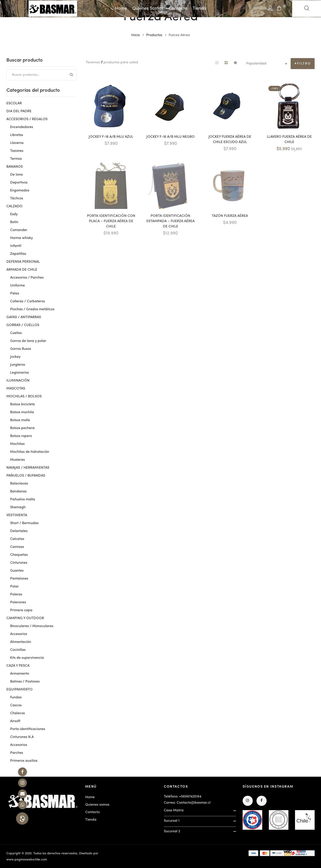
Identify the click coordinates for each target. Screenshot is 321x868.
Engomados (20, 191)
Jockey (15, 357)
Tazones (17, 151)
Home (121, 9)
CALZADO (14, 206)
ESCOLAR (14, 103)
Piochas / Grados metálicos (32, 309)
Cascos (16, 705)
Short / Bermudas (24, 523)
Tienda (199, 9)
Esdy (14, 214)
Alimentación (21, 642)
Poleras (16, 595)
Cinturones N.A (22, 737)
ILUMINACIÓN (18, 381)
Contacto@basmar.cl (194, 805)
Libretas (17, 135)
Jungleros (18, 365)
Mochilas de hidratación (30, 452)
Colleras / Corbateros (28, 301)
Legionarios (19, 373)
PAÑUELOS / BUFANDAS (26, 476)
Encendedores (22, 127)
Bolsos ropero (21, 436)
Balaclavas (19, 484)
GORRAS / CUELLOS (23, 325)
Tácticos (17, 198)
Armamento (20, 674)
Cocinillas (18, 650)
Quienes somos (148, 9)
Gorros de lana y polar (28, 341)
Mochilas (17, 444)
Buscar (71, 75)
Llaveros (17, 143)
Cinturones (19, 563)
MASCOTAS (16, 389)
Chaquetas (19, 555)
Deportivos (19, 183)
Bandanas (18, 492)
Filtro (304, 64)
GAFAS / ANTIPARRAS (24, 317)
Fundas (16, 697)
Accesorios (19, 634)
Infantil (16, 246)
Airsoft (15, 721)
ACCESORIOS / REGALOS (27, 119)
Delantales (19, 531)
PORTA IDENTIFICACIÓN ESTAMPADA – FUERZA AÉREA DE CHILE (171, 224)
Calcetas (17, 539)
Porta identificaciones (28, 729)
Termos (16, 159)
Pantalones (19, 579)
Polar (14, 587)
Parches (17, 753)
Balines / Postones (25, 682)
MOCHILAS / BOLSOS (24, 396)
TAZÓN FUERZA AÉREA (230, 218)
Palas (15, 294)
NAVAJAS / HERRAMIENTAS (28, 468)
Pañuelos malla (23, 499)
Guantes (17, 571)
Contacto (178, 9)
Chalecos (18, 713)
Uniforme (18, 286)
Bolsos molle (20, 420)
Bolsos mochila (22, 412)
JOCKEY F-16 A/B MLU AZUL (111, 137)
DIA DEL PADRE (19, 111)
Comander (19, 230)
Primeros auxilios (24, 761)
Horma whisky (21, 238)
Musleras (18, 460)
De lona (16, 175)
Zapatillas (18, 254)
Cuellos (16, 333)
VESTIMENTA (17, 515)
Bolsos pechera (22, 428)
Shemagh (18, 507)
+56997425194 (190, 799)
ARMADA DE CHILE (22, 270)
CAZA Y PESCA (18, 666)
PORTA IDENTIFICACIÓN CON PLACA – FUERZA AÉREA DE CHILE (111, 224)
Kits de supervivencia (27, 658)
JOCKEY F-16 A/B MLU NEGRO (171, 137)
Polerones (18, 602)
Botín (14, 222)
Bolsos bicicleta (22, 404)
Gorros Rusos (21, 349)
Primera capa (21, 610)
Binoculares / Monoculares (32, 626)
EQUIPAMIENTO (19, 690)
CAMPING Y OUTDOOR (25, 618)
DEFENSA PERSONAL (23, 262)
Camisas (17, 547)
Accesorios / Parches (27, 278)
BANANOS (15, 167)
